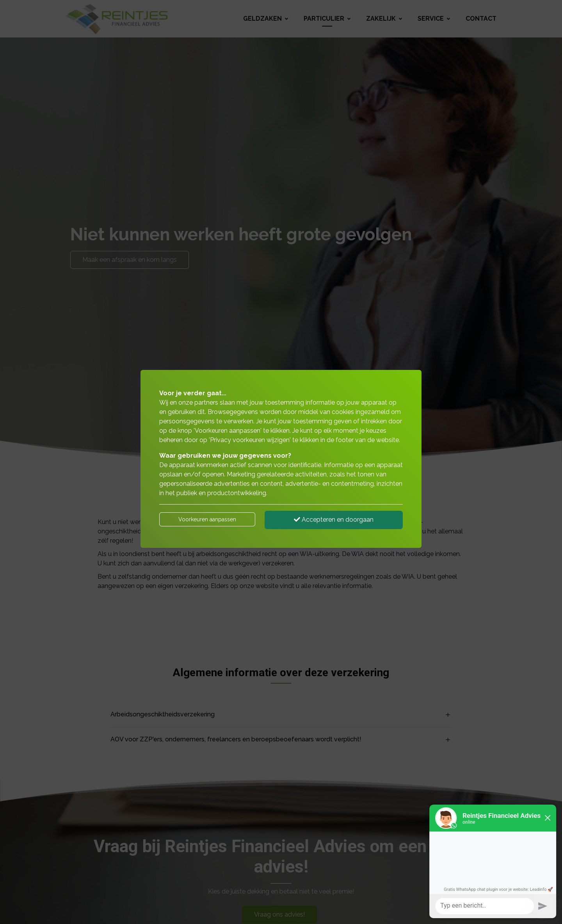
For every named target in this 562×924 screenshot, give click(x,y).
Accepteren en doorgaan (334, 520)
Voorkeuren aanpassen (207, 519)
